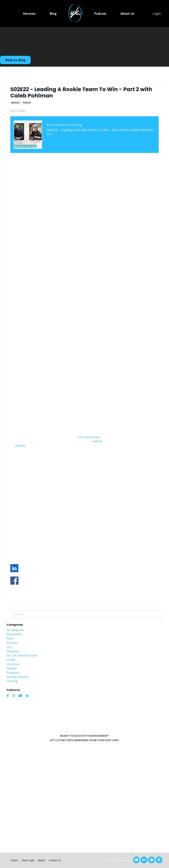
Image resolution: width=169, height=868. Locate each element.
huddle (11, 660)
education (13, 651)
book (10, 638)
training (12, 681)
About (41, 860)
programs (13, 673)
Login (157, 13)
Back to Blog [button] (15, 60)
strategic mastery (18, 677)
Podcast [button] (100, 13)
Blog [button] (53, 13)
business (15, 103)
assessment (14, 634)
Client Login (28, 860)
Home (14, 860)
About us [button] (127, 13)
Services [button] (29, 13)
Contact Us (55, 860)
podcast (27, 103)
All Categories (15, 630)
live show (13, 664)
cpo (9, 647)
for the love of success (22, 655)
